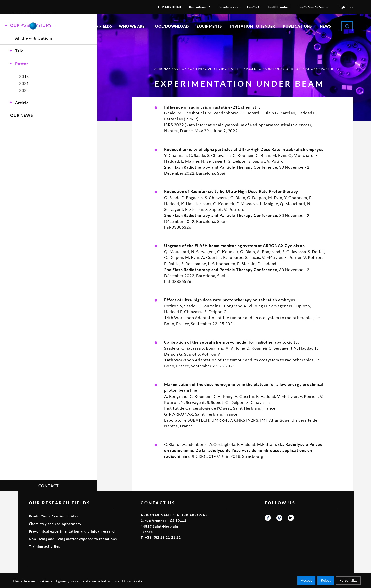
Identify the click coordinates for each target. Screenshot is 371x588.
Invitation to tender (314, 7)
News (325, 26)
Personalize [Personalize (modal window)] (348, 581)
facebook (268, 518)
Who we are (132, 26)
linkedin (291, 518)
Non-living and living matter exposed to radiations (235, 69)
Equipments (209, 26)
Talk (19, 51)
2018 (24, 76)
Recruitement (200, 7)
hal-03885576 (178, 281)
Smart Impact (327, 574)
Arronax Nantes (169, 69)
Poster (22, 64)
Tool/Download (279, 7)
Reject (326, 581)
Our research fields (91, 26)
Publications (297, 26)
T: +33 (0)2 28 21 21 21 (161, 537)
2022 (24, 90)
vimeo (279, 518)
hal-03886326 (178, 227)
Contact (253, 7)
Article (22, 103)
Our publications (302, 69)
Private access (229, 7)
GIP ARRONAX (170, 7)
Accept (306, 581)
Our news (21, 115)
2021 (24, 83)
